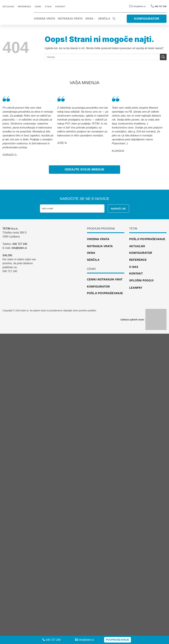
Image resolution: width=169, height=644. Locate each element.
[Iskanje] (114, 19)
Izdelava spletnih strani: (144, 320)
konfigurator (98, 287)
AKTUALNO (8, 7)
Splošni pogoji (141, 280)
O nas (48, 7)
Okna (90, 19)
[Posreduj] (163, 57)
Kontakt (60, 7)
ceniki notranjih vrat (105, 280)
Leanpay (136, 288)
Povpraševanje (117, 640)
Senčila (104, 19)
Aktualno (137, 246)
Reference (138, 260)
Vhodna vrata (45, 19)
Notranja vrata (70, 19)
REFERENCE (24, 7)
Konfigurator (141, 253)
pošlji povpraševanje (105, 293)
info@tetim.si (137, 6)
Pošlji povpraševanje (147, 239)
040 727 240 (20, 244)
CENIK (38, 7)
